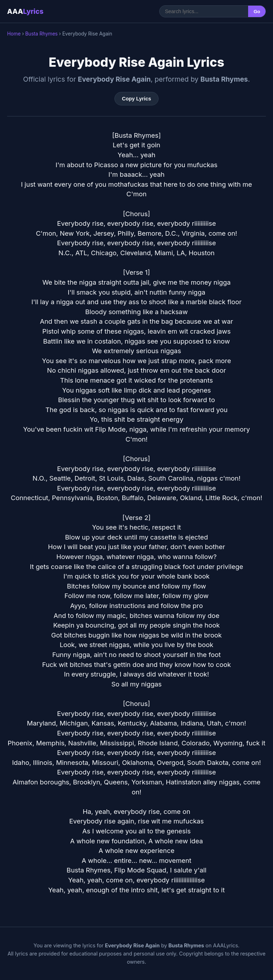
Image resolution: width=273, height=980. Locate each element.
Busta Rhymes (41, 34)
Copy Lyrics (136, 99)
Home (14, 34)
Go (257, 12)
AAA (25, 11)
